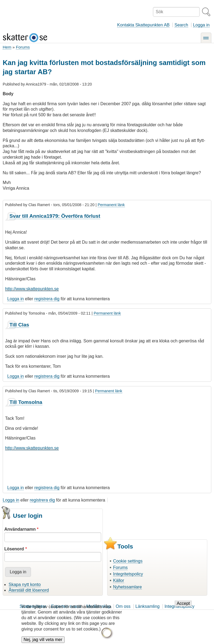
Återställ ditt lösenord (29, 590)
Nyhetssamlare (127, 587)
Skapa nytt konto (25, 585)
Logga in (201, 25)
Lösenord (14, 549)
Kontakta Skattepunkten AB (143, 25)
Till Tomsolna (26, 402)
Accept (183, 607)
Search (181, 25)
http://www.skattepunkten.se (32, 289)
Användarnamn (20, 529)
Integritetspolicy (128, 574)
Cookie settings (128, 561)
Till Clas (19, 325)
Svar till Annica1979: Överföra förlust (55, 216)
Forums (23, 47)
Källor (119, 580)
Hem (7, 47)
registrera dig (47, 299)
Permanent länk (111, 205)
